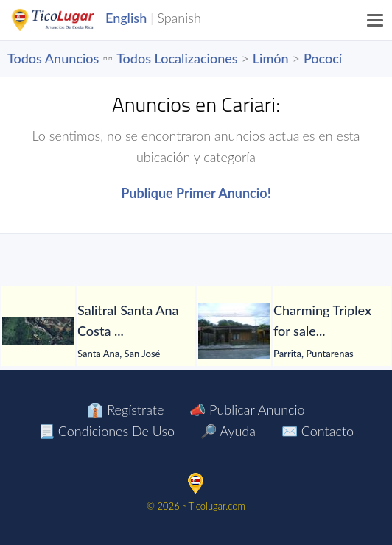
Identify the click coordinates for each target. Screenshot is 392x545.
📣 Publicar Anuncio (247, 409)
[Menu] (376, 20)
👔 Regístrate (125, 409)
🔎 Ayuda (228, 431)
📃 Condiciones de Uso (106, 431)
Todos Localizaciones (177, 58)
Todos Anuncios (53, 58)
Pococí (323, 58)
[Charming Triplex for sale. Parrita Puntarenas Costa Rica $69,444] (234, 331)
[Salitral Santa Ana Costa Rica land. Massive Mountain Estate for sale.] (38, 331)
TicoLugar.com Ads (69, 20)
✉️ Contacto (318, 431)
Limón (271, 58)
